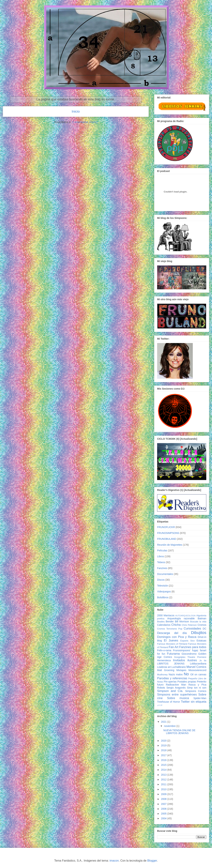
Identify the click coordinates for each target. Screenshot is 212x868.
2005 (164, 814)
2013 (164, 775)
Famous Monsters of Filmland (172, 644)
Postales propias (187, 682)
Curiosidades (192, 629)
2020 (164, 741)
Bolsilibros (163, 597)
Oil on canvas (198, 674)
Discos (161, 580)
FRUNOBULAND (167, 539)
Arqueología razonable (181, 618)
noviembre (170, 726)
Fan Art (174, 647)
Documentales (165, 574)
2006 (164, 809)
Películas (162, 550)
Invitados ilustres (185, 660)
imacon (114, 861)
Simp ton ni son (197, 688)
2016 (164, 760)
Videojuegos (164, 592)
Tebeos (161, 562)
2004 (164, 818)
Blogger (152, 861)
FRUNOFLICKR (166, 527)
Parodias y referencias (172, 678)
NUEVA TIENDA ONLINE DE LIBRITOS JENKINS (179, 732)
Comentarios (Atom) (85, 122)
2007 (164, 804)
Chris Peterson (189, 625)
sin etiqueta (199, 702)
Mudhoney (162, 675)
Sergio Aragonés (176, 688)
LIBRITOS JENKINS (171, 664)
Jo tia (203, 661)
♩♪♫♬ (160, 705)
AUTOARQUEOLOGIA (185, 616)
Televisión (163, 586)
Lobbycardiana (198, 664)
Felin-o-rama (164, 650)
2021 (164, 722)
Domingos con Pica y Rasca (177, 637)
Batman (202, 618)
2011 (164, 784)
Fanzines (162, 568)
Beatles (161, 622)
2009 (164, 794)
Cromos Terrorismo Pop (170, 629)
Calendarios (164, 625)
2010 (164, 789)
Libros (161, 556)
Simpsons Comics (196, 691)
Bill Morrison (182, 621)
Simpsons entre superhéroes (177, 695)
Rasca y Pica (197, 685)
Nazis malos (176, 674)
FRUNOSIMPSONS (168, 533)
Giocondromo (189, 654)
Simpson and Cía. (170, 691)
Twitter (185, 702)
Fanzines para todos (193, 647)
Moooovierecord (197, 670)
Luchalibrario (179, 667)
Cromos (202, 625)
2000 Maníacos (166, 615)
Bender (170, 621)
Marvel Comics (196, 667)
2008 (164, 799)
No (186, 674)
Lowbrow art (164, 667)
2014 (164, 770)
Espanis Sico (187, 641)
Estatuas (201, 641)
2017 (164, 755)
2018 (164, 750)
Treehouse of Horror (169, 702)
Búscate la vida (198, 622)
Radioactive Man (176, 685)
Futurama (173, 654)
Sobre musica (178, 698)
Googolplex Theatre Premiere (190, 657)
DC (205, 629)
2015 (164, 765)
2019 (164, 745)
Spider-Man (200, 698)
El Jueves (171, 640)
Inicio (76, 111)
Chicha (176, 625)
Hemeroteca (164, 660)
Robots (161, 688)
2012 (164, 780)
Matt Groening (166, 670)
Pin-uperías (170, 682)
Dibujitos (199, 633)
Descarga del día (172, 633)
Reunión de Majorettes (170, 545)
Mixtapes (181, 670)
